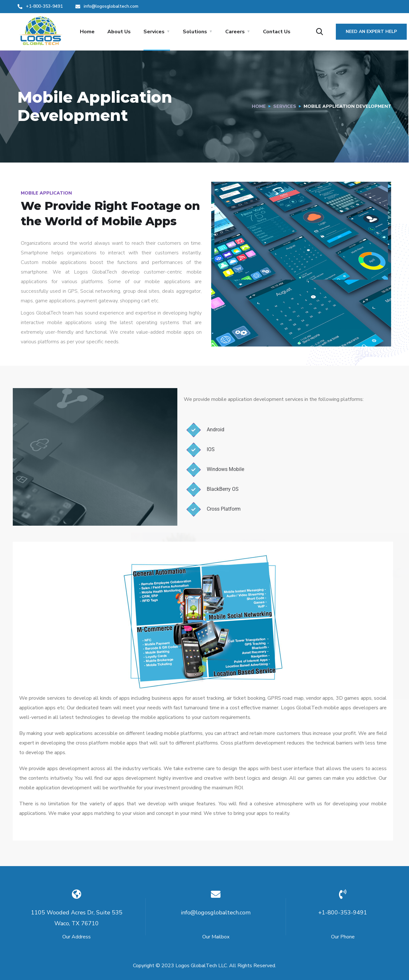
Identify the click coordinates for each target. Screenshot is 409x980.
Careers (235, 32)
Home (87, 32)
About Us (119, 32)
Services (154, 32)
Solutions (195, 32)
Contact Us (277, 32)
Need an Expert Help (371, 32)
